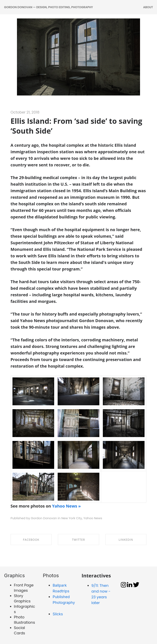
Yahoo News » (66, 506)
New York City (72, 518)
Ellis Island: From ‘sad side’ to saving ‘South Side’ (76, 126)
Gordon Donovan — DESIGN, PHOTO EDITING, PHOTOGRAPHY (48, 7)
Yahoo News (93, 518)
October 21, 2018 (25, 112)
